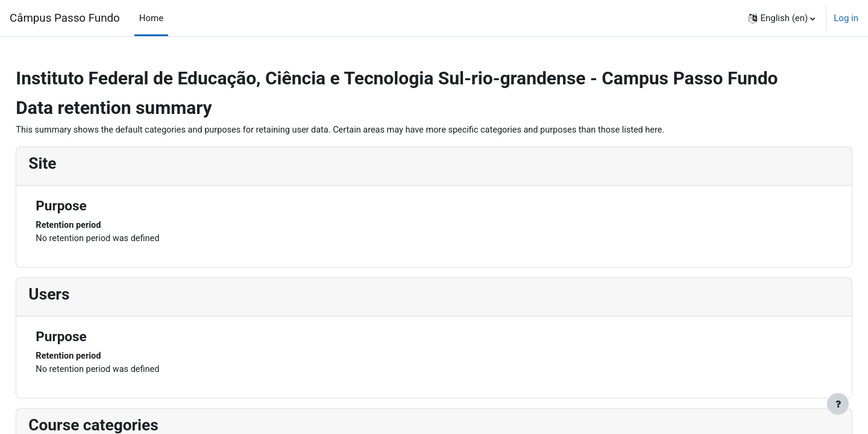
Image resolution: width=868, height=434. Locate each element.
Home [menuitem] (151, 18)
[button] (782, 18)
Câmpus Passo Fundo (65, 18)
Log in (846, 18)
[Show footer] (838, 404)
